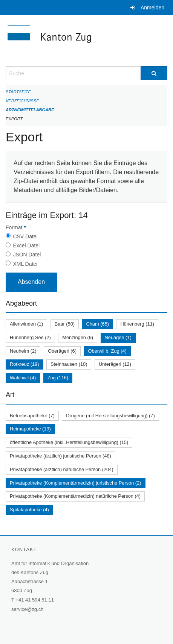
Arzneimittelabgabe (30, 110)
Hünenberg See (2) (30, 337)
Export (14, 119)
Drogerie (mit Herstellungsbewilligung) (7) (110, 416)
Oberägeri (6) (62, 351)
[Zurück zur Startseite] (86, 41)
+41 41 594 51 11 (35, 600)
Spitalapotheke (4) (29, 510)
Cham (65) (97, 324)
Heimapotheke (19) (30, 429)
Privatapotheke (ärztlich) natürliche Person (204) (62, 469)
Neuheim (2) (23, 351)
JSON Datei (27, 255)
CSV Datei (25, 236)
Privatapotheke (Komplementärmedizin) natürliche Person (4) (75, 496)
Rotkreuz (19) (24, 364)
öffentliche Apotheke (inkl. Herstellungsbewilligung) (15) (69, 442)
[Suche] (154, 73)
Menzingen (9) (78, 337)
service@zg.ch (27, 609)
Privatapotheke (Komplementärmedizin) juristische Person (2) (76, 483)
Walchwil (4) (23, 378)
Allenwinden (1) (26, 324)
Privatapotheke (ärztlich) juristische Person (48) (60, 456)
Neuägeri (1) (118, 337)
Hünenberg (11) (137, 324)
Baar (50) (65, 324)
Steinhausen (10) (69, 364)
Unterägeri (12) (115, 364)
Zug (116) (58, 378)
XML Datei (25, 264)
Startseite (18, 92)
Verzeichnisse (22, 101)
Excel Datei (26, 245)
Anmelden (152, 8)
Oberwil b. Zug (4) (107, 351)
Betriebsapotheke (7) (32, 416)
